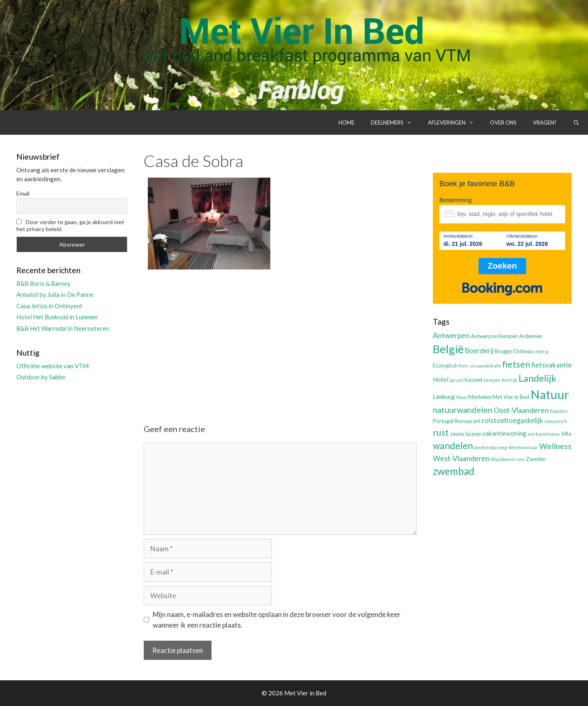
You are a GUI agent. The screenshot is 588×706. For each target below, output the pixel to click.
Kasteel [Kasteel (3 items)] (473, 380)
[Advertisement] (280, 340)
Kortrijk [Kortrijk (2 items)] (510, 380)
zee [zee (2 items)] (521, 459)
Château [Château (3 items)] (523, 351)
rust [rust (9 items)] (441, 432)
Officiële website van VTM (52, 366)
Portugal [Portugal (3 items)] (443, 421)
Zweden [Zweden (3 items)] (536, 459)
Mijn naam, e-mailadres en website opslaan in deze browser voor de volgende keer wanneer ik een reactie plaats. (277, 620)
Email (23, 193)
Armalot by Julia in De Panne (55, 294)
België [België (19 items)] (448, 349)
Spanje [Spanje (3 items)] (473, 434)
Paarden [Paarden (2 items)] (559, 411)
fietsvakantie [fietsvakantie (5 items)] (551, 365)
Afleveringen (455, 122)
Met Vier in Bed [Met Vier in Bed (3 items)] (511, 397)
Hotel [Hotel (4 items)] (441, 379)
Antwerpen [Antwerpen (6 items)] (451, 335)
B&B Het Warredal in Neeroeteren (63, 328)
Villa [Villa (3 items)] (566, 434)
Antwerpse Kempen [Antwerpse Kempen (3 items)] (494, 336)
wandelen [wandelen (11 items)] (453, 446)
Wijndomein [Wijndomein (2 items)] (503, 459)
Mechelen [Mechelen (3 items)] (480, 397)
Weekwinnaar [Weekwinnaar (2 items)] (523, 447)
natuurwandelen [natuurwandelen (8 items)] (463, 410)
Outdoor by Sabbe (41, 377)
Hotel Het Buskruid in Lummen (57, 317)
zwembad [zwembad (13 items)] (454, 471)
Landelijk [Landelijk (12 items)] (537, 378)
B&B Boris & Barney (43, 283)
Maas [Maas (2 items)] (462, 397)
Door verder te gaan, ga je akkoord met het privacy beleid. (70, 225)
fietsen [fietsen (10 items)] (516, 364)
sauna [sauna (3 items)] (457, 434)
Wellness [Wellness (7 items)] (556, 446)
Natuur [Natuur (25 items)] (550, 394)
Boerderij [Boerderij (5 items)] (479, 351)
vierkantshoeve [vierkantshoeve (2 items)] (544, 434)
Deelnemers (395, 122)
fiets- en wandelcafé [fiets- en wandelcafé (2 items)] (480, 366)
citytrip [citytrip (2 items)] (541, 351)
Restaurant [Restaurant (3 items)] (468, 421)
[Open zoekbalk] (576, 122)
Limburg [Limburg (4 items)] (444, 396)
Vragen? (545, 122)
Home (346, 122)
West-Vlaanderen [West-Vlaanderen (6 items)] (461, 458)
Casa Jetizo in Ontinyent (49, 306)
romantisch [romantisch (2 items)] (556, 421)
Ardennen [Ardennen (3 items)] (531, 336)
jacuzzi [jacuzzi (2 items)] (457, 380)
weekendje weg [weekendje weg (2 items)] (491, 447)
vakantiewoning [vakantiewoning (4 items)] (504, 433)
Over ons (503, 122)
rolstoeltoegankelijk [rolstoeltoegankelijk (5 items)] (512, 421)
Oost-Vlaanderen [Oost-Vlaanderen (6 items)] (521, 410)
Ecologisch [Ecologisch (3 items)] (445, 365)
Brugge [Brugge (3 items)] (503, 351)
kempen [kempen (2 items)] (492, 380)
